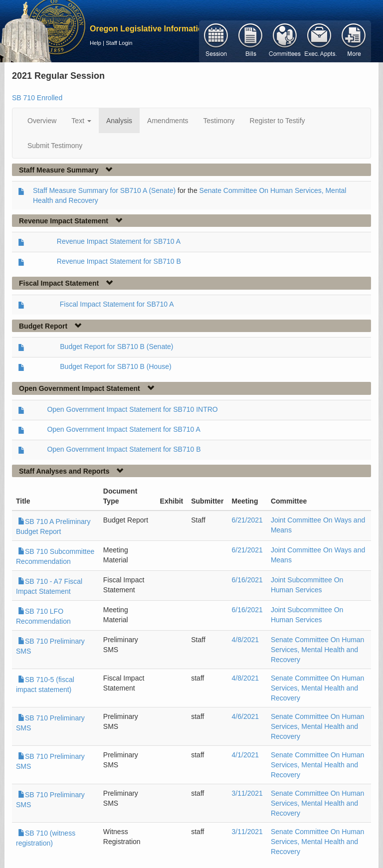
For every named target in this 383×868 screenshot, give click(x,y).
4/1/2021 (246, 755)
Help (96, 43)
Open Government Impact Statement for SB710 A (123, 429)
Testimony (219, 121)
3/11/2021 (247, 793)
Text (81, 121)
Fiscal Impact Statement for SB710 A (117, 304)
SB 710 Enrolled (37, 98)
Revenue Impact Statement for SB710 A (119, 241)
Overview (42, 121)
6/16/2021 (247, 580)
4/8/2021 (246, 640)
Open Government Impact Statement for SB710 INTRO (132, 409)
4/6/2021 (246, 716)
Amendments (168, 121)
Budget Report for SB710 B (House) (115, 366)
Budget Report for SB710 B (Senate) (116, 347)
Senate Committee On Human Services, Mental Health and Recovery (318, 650)
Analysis (119, 121)
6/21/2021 (247, 520)
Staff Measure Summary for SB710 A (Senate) (104, 190)
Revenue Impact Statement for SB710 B (119, 261)
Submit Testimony (55, 146)
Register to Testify (278, 121)
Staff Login (119, 43)
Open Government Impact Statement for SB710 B (124, 449)
